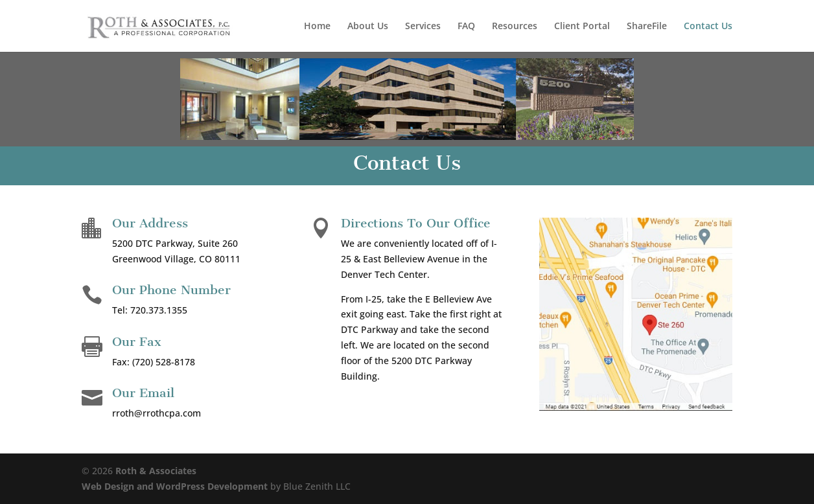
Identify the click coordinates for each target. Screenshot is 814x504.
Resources (515, 27)
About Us (368, 27)
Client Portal (582, 27)
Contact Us (708, 27)
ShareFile (647, 27)
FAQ (466, 27)
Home (317, 27)
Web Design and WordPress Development (175, 486)
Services (423, 27)
